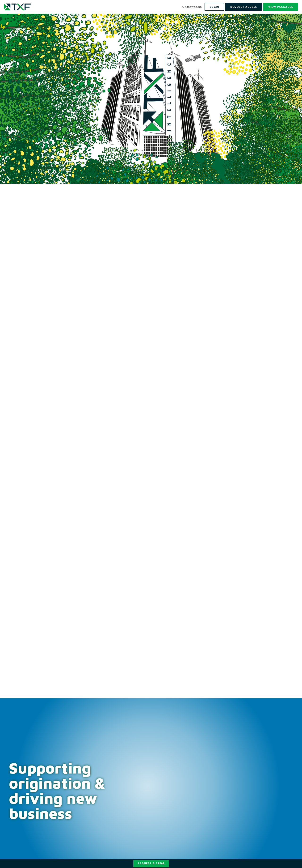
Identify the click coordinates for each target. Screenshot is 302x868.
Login (214, 7)
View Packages (281, 7)
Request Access (244, 7)
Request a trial (151, 863)
